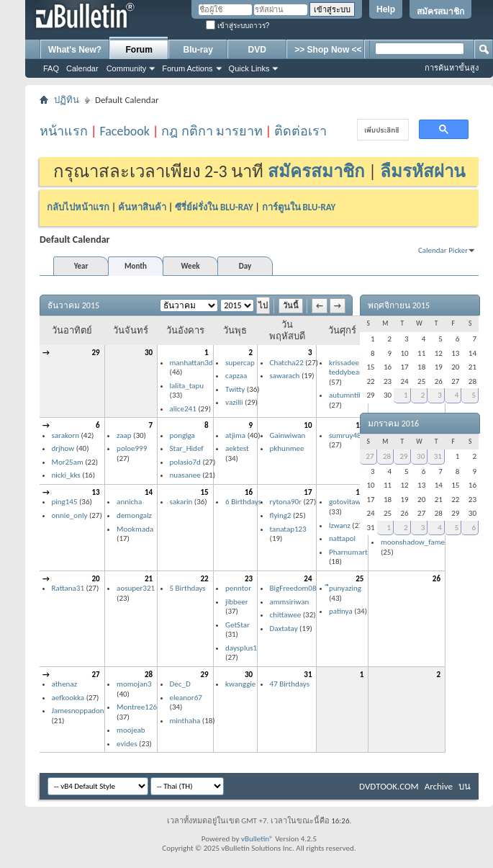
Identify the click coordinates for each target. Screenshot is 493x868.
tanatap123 (288, 529)
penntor (238, 588)
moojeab (131, 730)
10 (308, 425)
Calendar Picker (443, 250)
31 (308, 675)
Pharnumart (348, 552)
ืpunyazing (345, 588)
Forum (139, 50)
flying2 (281, 515)
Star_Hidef (187, 448)
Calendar (82, 68)
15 (204, 492)
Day (245, 266)
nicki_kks (66, 475)
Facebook (125, 131)
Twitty (235, 389)
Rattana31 (68, 588)
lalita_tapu (187, 386)
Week (191, 266)
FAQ (51, 68)
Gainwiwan (288, 435)
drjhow (63, 448)
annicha (129, 502)
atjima (235, 435)
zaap (124, 435)
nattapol (342, 538)
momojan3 (134, 684)
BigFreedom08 (293, 588)
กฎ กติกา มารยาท (212, 131)
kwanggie (240, 684)
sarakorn (66, 435)
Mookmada (135, 529)
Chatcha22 (287, 363)
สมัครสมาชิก (440, 12)
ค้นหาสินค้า (142, 207)
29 (95, 353)
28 (149, 675)
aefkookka (68, 698)
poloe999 (132, 448)
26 (437, 579)
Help (386, 9)
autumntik (345, 395)
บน (465, 786)
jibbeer (237, 602)
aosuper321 (136, 588)
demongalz (134, 515)
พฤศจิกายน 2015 (399, 305)
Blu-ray (198, 50)
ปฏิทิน (67, 100)
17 (308, 492)
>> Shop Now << (328, 50)
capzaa (236, 376)
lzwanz (340, 525)
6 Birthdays (243, 502)
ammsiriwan (290, 602)
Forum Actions (187, 68)
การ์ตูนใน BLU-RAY (299, 207)
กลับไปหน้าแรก (78, 207)
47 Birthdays (290, 684)
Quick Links (249, 68)
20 (95, 579)
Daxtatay (284, 628)
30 (149, 353)
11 (359, 425)
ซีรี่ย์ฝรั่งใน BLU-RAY (214, 207)
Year (81, 266)
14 (149, 492)
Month (136, 266)
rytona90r (286, 502)
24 (308, 579)
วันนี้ (291, 306)
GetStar (238, 625)
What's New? (75, 50)
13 (95, 492)
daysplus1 (241, 648)
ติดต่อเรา (300, 131)
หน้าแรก (64, 131)
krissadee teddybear (345, 368)
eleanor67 (186, 698)
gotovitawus (348, 502)
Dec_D (180, 684)
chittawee (286, 615)
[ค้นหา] (381, 130)
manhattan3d (191, 363)
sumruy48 (345, 435)
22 (204, 579)
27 (95, 675)
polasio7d (185, 462)
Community (127, 68)
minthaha (185, 721)
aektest (237, 448)
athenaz (65, 684)
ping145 (65, 502)
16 (249, 492)
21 (149, 579)
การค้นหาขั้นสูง (452, 68)
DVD (257, 50)
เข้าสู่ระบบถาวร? (238, 26)
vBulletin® (257, 839)
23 (249, 579)
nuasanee (185, 475)
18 (359, 492)
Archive (439, 786)
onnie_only (70, 515)
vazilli (234, 402)
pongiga (182, 435)
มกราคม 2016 (393, 424)
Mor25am (68, 462)
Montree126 (137, 707)
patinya (341, 611)
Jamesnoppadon (78, 711)
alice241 (183, 409)
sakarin (181, 502)
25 (359, 579)
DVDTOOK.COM (389, 786)
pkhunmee (287, 448)
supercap (240, 363)
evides (127, 744)
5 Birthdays (188, 588)
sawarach (285, 376)
